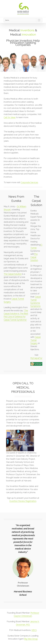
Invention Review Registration (23, 501)
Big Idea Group (31, 639)
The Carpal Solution (13, 274)
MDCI (34, 630)
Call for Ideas (10, 117)
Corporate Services (29, 182)
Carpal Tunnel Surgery (36, 340)
